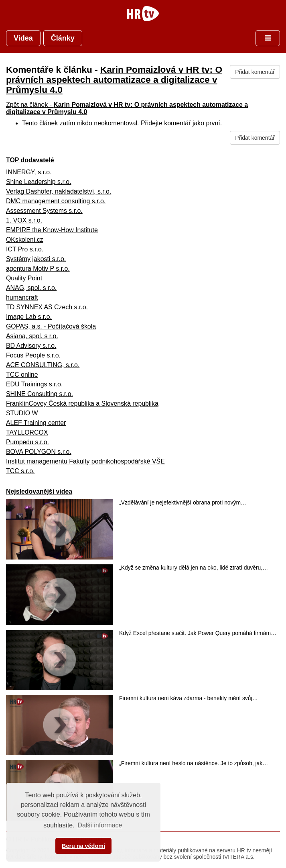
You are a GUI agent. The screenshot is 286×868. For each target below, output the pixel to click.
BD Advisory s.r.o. (31, 346)
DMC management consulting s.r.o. (56, 201)
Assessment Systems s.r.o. (44, 211)
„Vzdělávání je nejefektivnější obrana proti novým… (183, 502)
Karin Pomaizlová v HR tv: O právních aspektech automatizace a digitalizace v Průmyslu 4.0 (114, 80)
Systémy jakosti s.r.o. (36, 259)
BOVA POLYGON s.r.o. (39, 452)
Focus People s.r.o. (33, 355)
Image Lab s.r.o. (29, 317)
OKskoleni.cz (25, 240)
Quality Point (24, 278)
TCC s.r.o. (20, 471)
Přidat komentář (255, 72)
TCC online (22, 375)
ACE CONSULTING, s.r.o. (43, 365)
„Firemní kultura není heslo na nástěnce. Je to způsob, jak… (194, 763)
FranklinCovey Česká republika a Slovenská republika (82, 403)
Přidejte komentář (166, 123)
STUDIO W (22, 413)
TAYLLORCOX (27, 432)
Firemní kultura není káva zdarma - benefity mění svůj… (188, 698)
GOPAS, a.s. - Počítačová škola (51, 326)
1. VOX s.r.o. (24, 220)
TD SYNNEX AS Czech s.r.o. (47, 307)
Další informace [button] (100, 825)
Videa (23, 38)
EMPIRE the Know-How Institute (52, 230)
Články (63, 38)
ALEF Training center (36, 423)
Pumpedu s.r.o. (27, 442)
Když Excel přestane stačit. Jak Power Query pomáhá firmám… (198, 633)
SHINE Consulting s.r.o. (40, 394)
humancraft (22, 297)
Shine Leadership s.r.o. (39, 182)
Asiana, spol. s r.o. (32, 336)
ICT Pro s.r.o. (25, 249)
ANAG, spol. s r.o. (31, 288)
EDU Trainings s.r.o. (34, 384)
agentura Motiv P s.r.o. (38, 269)
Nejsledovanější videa (39, 491)
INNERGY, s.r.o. (29, 172)
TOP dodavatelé (30, 160)
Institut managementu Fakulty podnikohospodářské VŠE (85, 461)
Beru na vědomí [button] (83, 846)
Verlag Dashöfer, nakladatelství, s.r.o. (59, 191)
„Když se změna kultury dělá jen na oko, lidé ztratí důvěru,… (194, 568)
